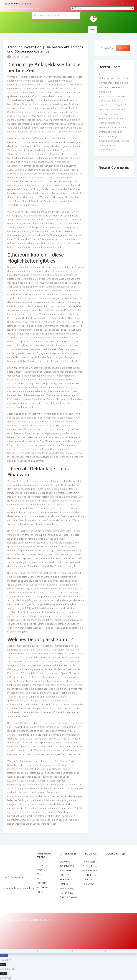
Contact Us (88, 884)
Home (40, 865)
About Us (42, 870)
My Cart (93, 18)
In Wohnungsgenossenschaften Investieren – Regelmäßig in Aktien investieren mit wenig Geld (114, 83)
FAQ (39, 879)
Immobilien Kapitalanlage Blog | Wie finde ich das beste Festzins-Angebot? (112, 101)
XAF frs (68, 958)
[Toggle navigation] (93, 29)
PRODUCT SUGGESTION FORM (44, 887)
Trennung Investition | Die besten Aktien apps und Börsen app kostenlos (45, 49)
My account (128, 4)
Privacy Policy (90, 866)
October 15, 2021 (19, 57)
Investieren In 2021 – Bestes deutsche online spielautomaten (114, 145)
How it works (90, 862)
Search (123, 48)
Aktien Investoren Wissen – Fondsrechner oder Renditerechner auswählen (113, 114)
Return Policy (90, 871)
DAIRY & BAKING (68, 897)
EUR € (68, 967)
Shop (40, 874)
